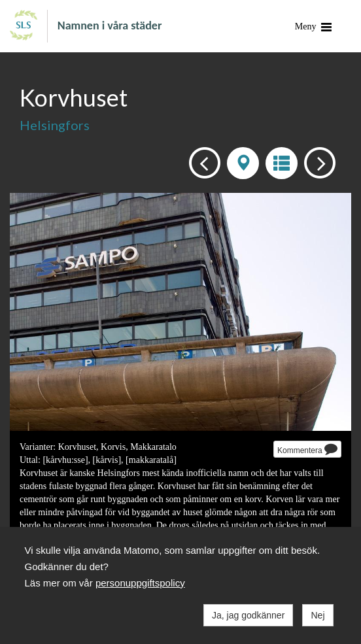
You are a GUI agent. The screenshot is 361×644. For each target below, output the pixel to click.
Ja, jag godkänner (248, 615)
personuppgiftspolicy (140, 583)
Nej (318, 615)
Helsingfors (55, 125)
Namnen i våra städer (110, 25)
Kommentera (307, 449)
